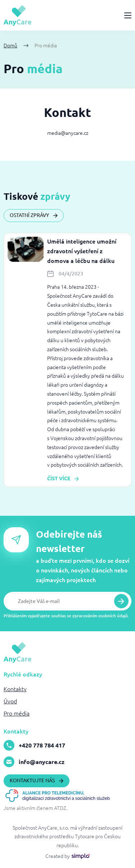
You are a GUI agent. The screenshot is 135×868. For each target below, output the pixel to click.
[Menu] (128, 15)
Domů (10, 46)
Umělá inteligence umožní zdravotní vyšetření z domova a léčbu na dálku (82, 251)
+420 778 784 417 (34, 745)
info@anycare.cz (34, 762)
